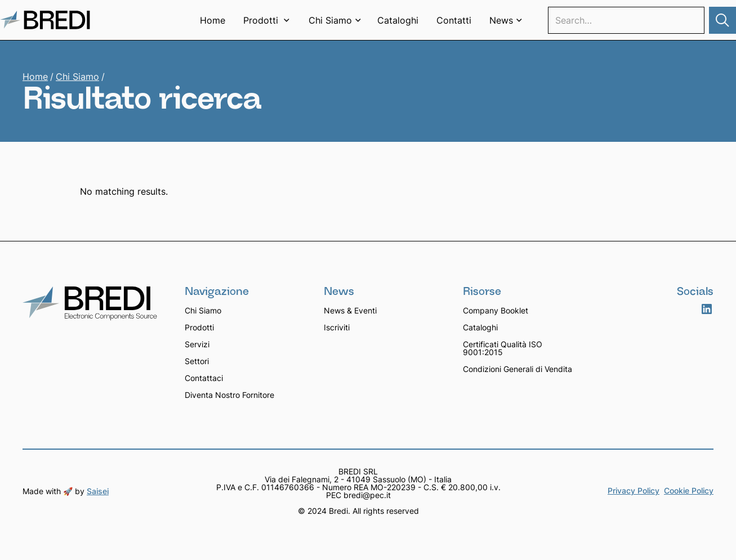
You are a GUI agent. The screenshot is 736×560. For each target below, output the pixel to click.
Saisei (98, 491)
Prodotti (199, 327)
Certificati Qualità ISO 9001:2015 (503, 348)
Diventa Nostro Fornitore (229, 395)
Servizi (197, 344)
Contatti (454, 20)
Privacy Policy (634, 491)
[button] (267, 20)
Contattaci (204, 378)
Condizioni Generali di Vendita (518, 369)
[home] (45, 20)
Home (213, 20)
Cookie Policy (689, 491)
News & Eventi (350, 310)
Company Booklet (496, 310)
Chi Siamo (77, 77)
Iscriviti (337, 327)
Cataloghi (398, 20)
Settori (197, 361)
